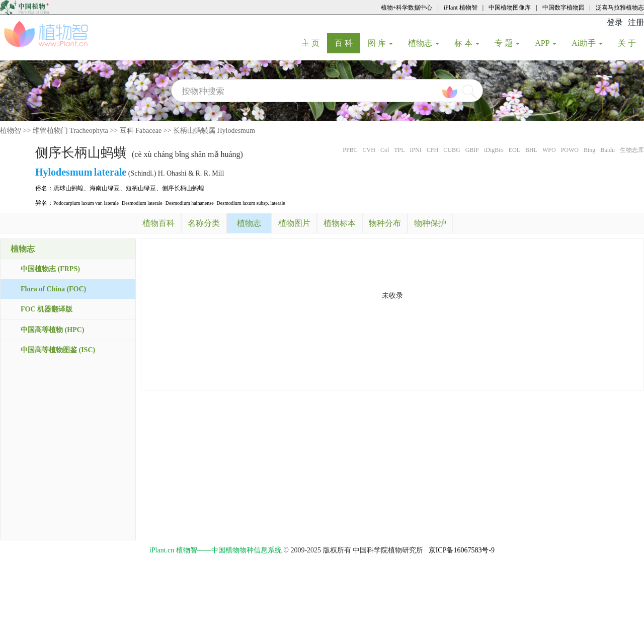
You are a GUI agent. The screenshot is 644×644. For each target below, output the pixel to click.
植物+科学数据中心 (407, 8)
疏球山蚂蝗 (68, 188)
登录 (615, 22)
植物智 (11, 131)
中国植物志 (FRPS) (50, 269)
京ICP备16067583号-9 (462, 550)
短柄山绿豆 (141, 188)
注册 (636, 22)
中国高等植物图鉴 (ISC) (58, 350)
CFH (432, 150)
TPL (399, 150)
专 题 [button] (507, 43)
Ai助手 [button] (587, 43)
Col (385, 150)
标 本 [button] (467, 43)
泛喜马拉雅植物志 (620, 8)
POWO (570, 150)
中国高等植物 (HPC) (52, 330)
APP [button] (546, 43)
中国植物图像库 (510, 8)
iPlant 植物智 (461, 8)
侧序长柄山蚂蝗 (183, 188)
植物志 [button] (424, 43)
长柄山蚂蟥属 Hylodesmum (214, 131)
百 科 (347, 43)
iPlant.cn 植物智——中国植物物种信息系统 (216, 550)
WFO (549, 150)
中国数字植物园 (563, 8)
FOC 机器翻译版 (47, 309)
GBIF (472, 150)
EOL (514, 150)
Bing (589, 150)
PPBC (350, 150)
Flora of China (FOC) (53, 289)
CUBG (452, 150)
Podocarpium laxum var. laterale (86, 203)
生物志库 (632, 150)
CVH (369, 150)
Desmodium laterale (142, 203)
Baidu (608, 150)
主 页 (314, 43)
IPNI (416, 150)
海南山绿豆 (105, 188)
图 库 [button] (380, 43)
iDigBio (494, 150)
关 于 (631, 43)
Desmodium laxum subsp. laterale (251, 203)
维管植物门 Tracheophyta (70, 131)
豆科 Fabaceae (141, 131)
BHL (531, 150)
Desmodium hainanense (190, 203)
